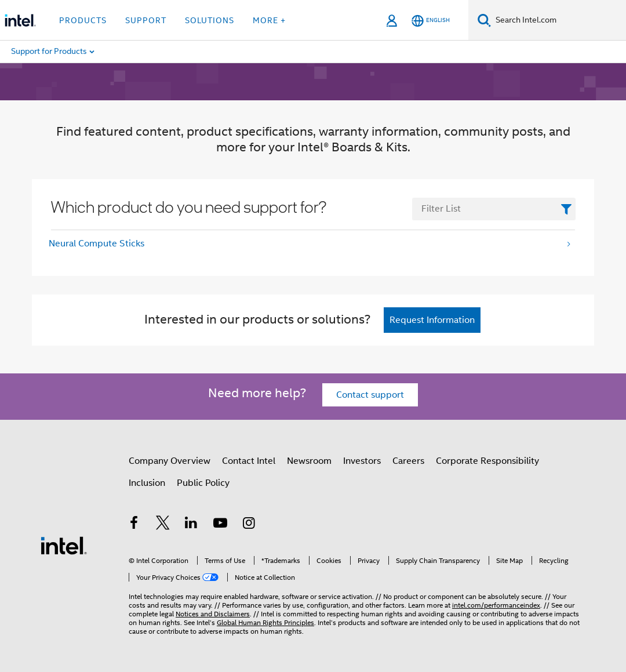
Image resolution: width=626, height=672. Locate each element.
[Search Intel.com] (558, 20)
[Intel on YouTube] (220, 525)
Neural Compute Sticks (97, 244)
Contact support (370, 395)
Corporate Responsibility (487, 461)
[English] (431, 21)
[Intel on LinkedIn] (191, 525)
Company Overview (170, 461)
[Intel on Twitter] (163, 525)
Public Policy (203, 483)
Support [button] (146, 20)
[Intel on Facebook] (134, 525)
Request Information (432, 320)
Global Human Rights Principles (265, 622)
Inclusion (147, 483)
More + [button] (269, 20)
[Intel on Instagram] (249, 525)
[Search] (484, 20)
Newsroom (309, 461)
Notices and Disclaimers (213, 614)
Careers (408, 461)
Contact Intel (249, 461)
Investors (362, 461)
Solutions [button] (210, 20)
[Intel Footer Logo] (64, 545)
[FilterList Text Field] (494, 209)
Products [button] (83, 20)
